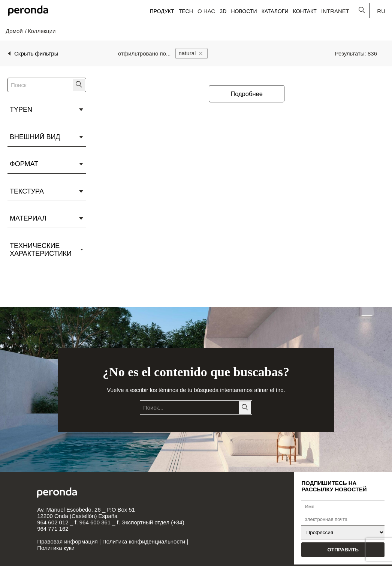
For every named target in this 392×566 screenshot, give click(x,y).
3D (223, 11)
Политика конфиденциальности (144, 541)
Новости (244, 11)
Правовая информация (67, 541)
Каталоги (275, 11)
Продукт (162, 11)
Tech (186, 11)
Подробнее (247, 94)
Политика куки (56, 548)
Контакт (305, 11)
